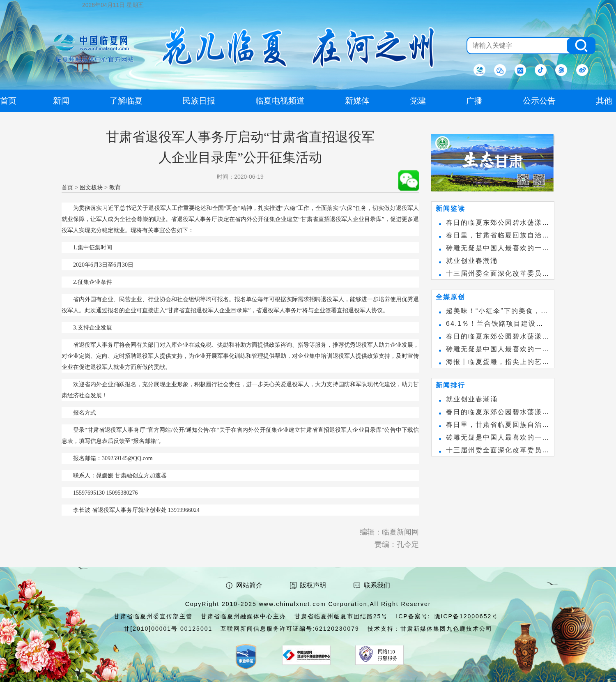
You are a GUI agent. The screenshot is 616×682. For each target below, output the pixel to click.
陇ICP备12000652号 (467, 616)
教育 (115, 187)
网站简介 (249, 585)
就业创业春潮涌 (472, 261)
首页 (67, 187)
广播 (474, 101)
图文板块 (91, 187)
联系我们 (377, 585)
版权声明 (313, 585)
